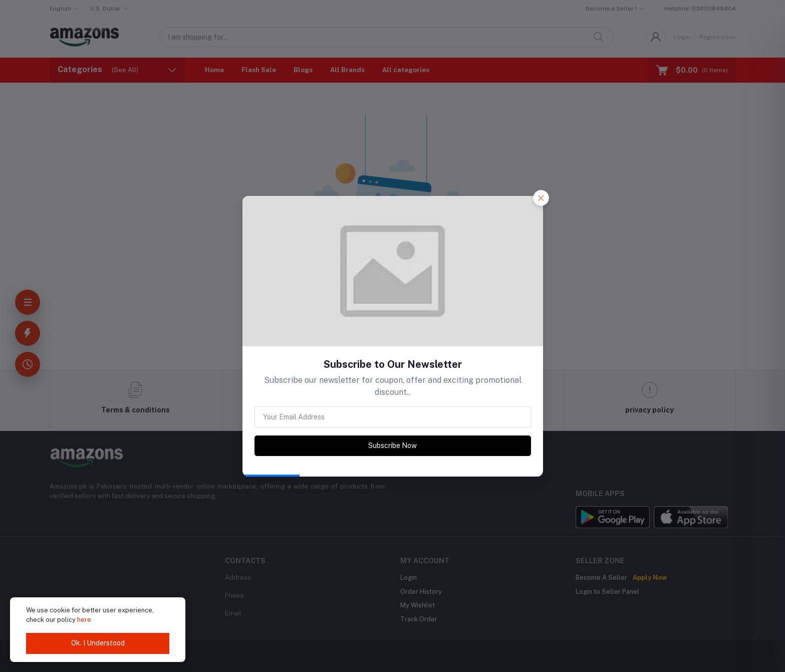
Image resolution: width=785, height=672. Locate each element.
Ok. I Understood (98, 643)
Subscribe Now (393, 445)
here (84, 620)
